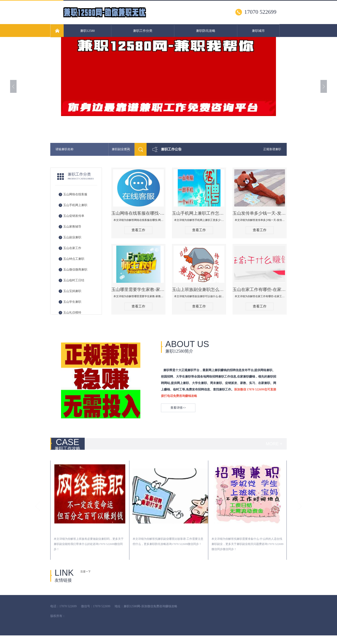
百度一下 (86, 572)
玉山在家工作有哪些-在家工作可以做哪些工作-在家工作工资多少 (260, 289)
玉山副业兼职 (72, 237)
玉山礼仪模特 (72, 313)
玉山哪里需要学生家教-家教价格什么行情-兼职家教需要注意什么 (138, 289)
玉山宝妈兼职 (72, 291)
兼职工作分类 (143, 31)
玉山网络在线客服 (75, 194)
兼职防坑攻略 (206, 31)
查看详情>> (178, 408)
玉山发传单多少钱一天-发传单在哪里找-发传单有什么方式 (260, 213)
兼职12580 (87, 31)
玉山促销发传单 (74, 216)
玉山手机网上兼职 (75, 205)
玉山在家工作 (72, 248)
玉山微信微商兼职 (75, 270)
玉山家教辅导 (72, 227)
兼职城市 (258, 31)
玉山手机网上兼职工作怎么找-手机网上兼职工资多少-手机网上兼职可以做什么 (199, 213)
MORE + (274, 444)
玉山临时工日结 (74, 280)
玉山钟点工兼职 (74, 259)
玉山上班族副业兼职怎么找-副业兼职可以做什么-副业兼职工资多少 (199, 289)
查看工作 (138, 230)
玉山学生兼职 (72, 302)
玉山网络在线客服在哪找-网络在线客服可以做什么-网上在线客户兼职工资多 (138, 213)
